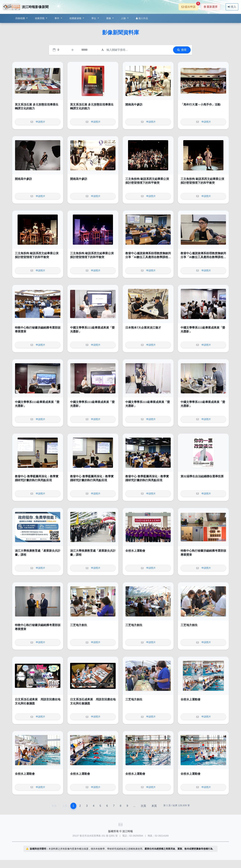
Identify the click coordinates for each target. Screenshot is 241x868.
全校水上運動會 (135, 551)
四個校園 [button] (21, 18)
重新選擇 (211, 7)
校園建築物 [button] (76, 18)
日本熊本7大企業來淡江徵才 (143, 328)
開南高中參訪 (134, 105)
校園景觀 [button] (40, 18)
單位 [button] (94, 18)
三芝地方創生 (79, 625)
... (134, 806)
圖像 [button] (109, 18)
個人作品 (142, 18)
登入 (232, 7)
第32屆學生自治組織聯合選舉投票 (202, 476)
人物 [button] (124, 18)
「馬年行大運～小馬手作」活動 (200, 105)
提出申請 (190, 6)
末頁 (154, 806)
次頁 (143, 806)
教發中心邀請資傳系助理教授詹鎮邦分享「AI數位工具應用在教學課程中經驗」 (148, 257)
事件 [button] (57, 18)
